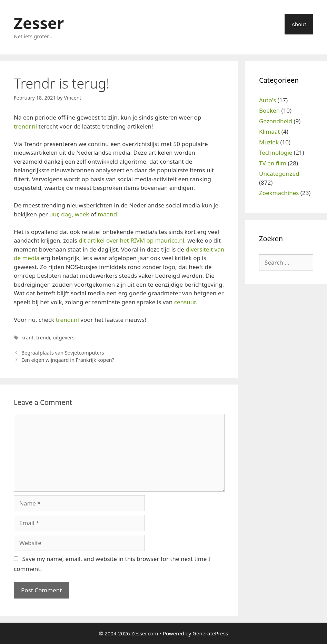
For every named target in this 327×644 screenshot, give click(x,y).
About (299, 24)
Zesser (39, 23)
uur (54, 214)
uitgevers (64, 338)
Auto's (267, 100)
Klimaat (269, 131)
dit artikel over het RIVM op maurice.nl (131, 240)
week (82, 214)
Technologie (276, 152)
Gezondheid (276, 121)
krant (28, 338)
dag (66, 214)
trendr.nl (25, 126)
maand (107, 214)
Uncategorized (279, 173)
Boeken (269, 110)
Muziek (269, 142)
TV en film (273, 163)
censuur (185, 302)
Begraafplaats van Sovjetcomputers (63, 353)
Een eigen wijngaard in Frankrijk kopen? (68, 360)
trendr (43, 338)
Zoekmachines (279, 193)
